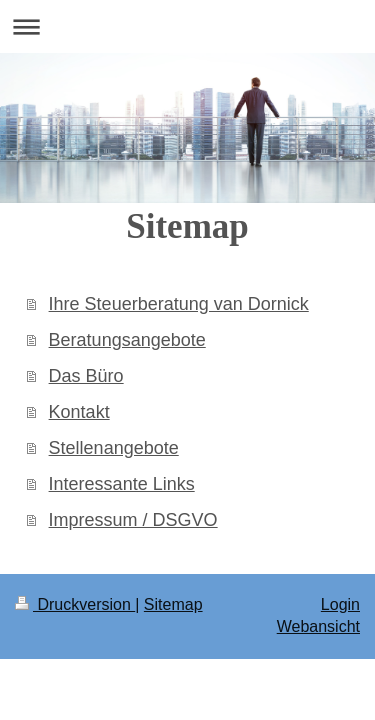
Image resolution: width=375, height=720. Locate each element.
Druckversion (75, 604)
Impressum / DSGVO (133, 520)
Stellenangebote (114, 448)
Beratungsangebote (127, 340)
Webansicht (318, 626)
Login (340, 604)
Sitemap (173, 604)
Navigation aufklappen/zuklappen (187, 26)
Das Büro (86, 376)
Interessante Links (122, 484)
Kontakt (79, 412)
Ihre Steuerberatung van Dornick (179, 304)
